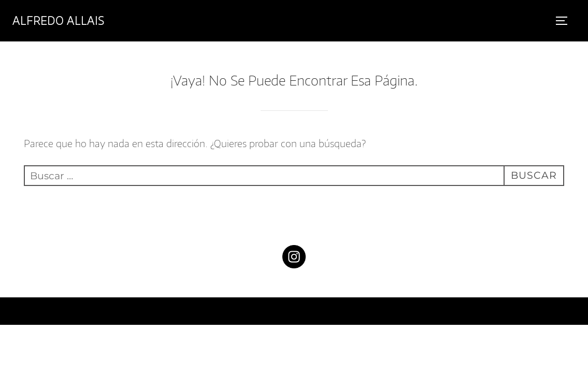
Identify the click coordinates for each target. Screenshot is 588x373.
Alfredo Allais (58, 20)
